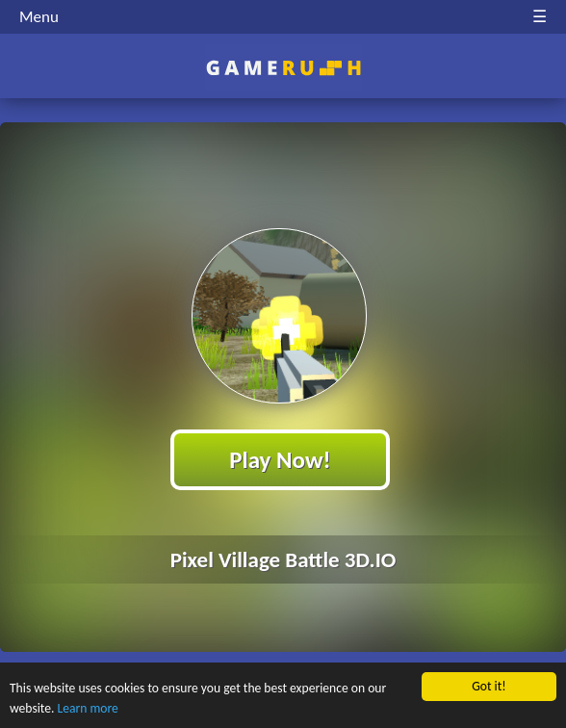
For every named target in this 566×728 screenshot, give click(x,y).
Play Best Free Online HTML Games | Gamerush (283, 68)
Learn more (88, 710)
